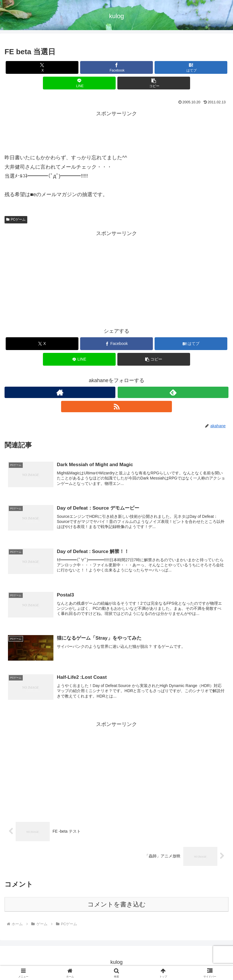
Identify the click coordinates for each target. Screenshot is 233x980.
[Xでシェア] (42, 67)
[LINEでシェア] (79, 83)
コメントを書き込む (117, 906)
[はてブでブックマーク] (191, 67)
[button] (154, 83)
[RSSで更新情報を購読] (116, 407)
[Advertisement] (116, 131)
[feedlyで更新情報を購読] (173, 392)
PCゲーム (16, 219)
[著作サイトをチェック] (60, 392)
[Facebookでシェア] (116, 67)
